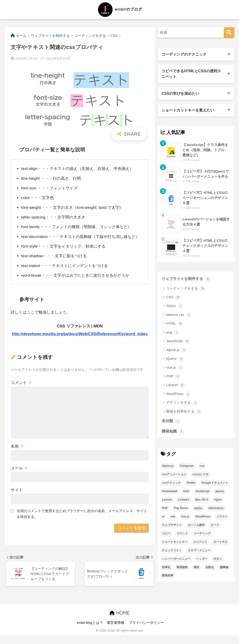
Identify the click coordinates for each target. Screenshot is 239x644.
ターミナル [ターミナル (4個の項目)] (220, 544)
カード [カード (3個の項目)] (215, 527)
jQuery (175, 360)
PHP (173, 378)
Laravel (176, 387)
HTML (174, 325)
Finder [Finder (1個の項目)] (191, 484)
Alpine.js (176, 352)
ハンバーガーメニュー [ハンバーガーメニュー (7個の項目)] (176, 560)
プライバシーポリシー (146, 631)
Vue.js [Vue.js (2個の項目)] (185, 518)
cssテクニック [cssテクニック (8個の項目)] (171, 484)
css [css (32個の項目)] (202, 468)
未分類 (171, 422)
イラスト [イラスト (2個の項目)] (222, 518)
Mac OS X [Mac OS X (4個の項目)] (202, 501)
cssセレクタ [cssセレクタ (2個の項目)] (200, 476)
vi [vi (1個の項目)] (163, 518)
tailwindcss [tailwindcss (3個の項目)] (216, 510)
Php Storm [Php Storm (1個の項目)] (181, 510)
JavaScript (178, 343)
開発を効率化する (184, 413)
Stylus (175, 308)
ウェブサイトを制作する (187, 280)
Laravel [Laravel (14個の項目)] (167, 501)
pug (173, 334)
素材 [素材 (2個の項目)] (196, 569)
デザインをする (182, 404)
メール (19, 476)
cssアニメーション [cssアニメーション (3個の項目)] (174, 476)
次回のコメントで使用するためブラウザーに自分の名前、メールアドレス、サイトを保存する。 (82, 521)
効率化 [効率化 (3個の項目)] (166, 569)
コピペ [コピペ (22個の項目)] (166, 535)
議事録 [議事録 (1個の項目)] (224, 569)
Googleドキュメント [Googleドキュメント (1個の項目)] (215, 484)
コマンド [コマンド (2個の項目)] (182, 535)
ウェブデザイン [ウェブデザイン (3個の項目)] (172, 527)
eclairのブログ (119, 9)
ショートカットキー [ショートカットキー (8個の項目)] (175, 544)
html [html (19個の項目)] (186, 493)
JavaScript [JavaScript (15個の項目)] (202, 493)
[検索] (229, 33)
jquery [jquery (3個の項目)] (220, 493)
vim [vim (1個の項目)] (173, 518)
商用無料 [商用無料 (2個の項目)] (182, 569)
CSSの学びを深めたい (181, 94)
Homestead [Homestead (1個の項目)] (170, 493)
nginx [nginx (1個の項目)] (218, 501)
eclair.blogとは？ (90, 631)
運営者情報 (116, 631)
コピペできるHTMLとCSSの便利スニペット (193, 74)
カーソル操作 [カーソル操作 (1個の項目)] (196, 527)
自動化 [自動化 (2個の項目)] (210, 569)
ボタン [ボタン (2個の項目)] (218, 560)
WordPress (178, 395)
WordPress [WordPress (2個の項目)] (203, 518)
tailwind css (179, 316)
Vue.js (175, 369)
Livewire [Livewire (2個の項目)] (184, 501)
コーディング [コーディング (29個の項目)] (202, 535)
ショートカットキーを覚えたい (189, 111)
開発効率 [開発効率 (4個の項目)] (168, 577)
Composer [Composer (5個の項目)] (187, 468)
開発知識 (173, 433)
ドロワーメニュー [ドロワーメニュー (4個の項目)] (199, 552)
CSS (173, 299)
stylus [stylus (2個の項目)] (198, 510)
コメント (21, 390)
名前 (17, 454)
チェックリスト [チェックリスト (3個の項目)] (172, 552)
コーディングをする (186, 290)
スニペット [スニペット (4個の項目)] (200, 544)
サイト (17, 498)
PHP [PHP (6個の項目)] (165, 510)
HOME (119, 621)
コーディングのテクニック (185, 54)
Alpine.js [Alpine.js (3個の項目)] (168, 468)
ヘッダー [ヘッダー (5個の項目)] (202, 560)
